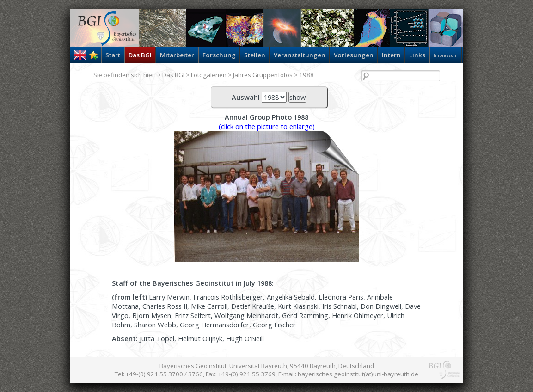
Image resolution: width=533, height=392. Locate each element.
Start (113, 55)
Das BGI (140, 55)
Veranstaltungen (300, 55)
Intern (391, 55)
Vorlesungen (354, 55)
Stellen (255, 55)
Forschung (219, 55)
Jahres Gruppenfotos (263, 75)
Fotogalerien (209, 75)
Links (417, 55)
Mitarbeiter (177, 55)
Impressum (446, 55)
